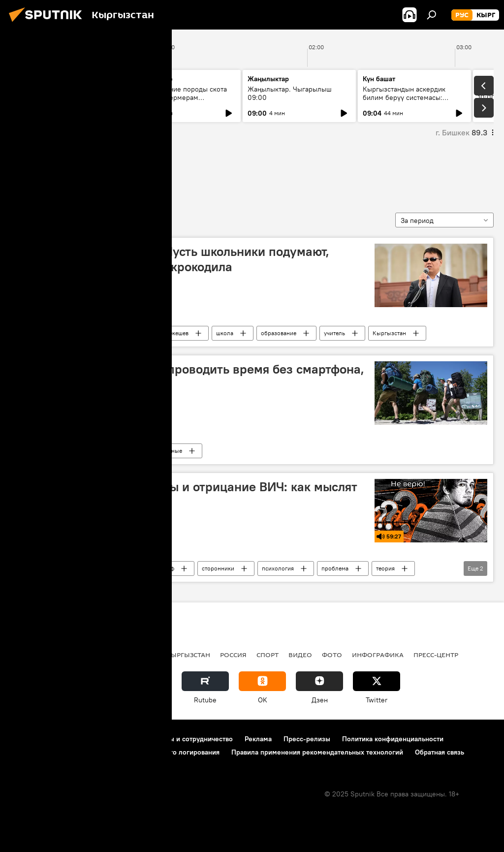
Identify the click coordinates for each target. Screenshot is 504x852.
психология (278, 568)
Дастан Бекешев (167, 333)
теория (385, 568)
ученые (172, 451)
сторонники (218, 568)
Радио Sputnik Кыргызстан (99, 568)
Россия (233, 655)
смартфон (122, 451)
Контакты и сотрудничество (189, 739)
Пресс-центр (436, 655)
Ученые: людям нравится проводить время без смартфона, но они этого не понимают (190, 377)
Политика (83, 655)
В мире (71, 451)
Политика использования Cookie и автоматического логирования (115, 752)
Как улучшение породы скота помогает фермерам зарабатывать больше (180, 97)
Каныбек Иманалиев (90, 333)
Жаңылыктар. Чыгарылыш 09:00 (290, 93)
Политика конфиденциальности (393, 739)
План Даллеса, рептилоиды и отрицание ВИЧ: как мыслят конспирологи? (187, 494)
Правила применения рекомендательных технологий (317, 752)
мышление (39, 172)
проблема (335, 568)
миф (169, 568)
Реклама (258, 739)
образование (279, 333)
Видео (300, 655)
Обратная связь (440, 752)
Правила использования (94, 739)
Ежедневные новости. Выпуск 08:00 (65, 93)
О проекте (27, 739)
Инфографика (378, 655)
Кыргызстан (389, 333)
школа (225, 333)
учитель (334, 333)
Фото (332, 655)
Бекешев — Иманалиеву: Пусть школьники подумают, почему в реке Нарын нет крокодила (173, 259)
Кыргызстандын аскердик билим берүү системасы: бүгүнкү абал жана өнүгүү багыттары (404, 102)
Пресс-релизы (307, 739)
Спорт (268, 655)
